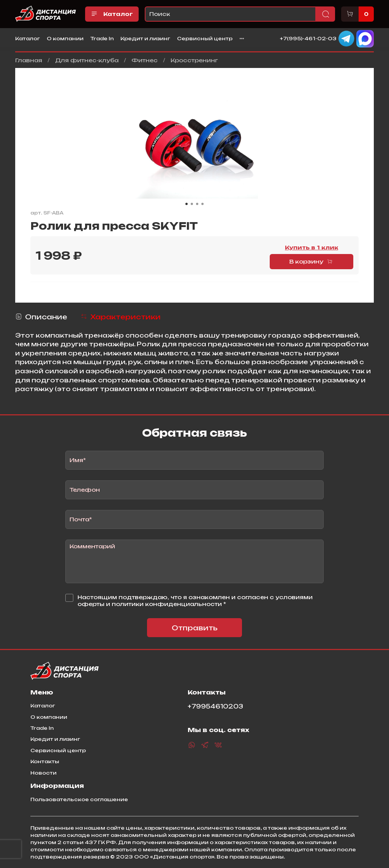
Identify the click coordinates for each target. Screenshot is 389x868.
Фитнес (145, 60)
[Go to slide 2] (192, 204)
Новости (43, 773)
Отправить (195, 628)
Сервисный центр (205, 38)
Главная (29, 60)
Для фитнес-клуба (87, 60)
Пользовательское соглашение (79, 799)
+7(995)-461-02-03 (308, 38)
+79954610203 (215, 706)
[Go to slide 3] (197, 204)
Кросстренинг (194, 60)
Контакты (45, 761)
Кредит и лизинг (145, 38)
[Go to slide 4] (202, 204)
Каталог (112, 14)
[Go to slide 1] (187, 204)
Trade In (102, 38)
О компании (65, 38)
